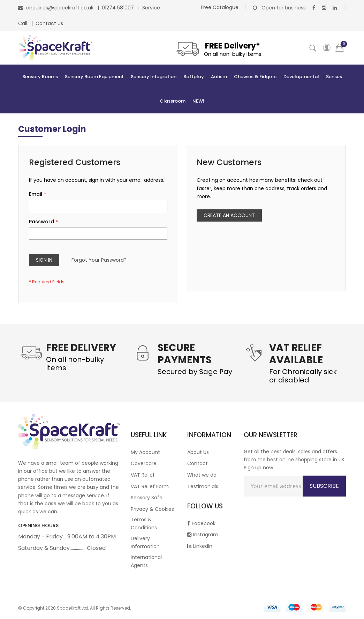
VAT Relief (143, 475)
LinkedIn (200, 546)
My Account (145, 452)
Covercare (144, 463)
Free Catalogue (220, 7)
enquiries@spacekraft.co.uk (60, 8)
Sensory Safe (147, 498)
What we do (202, 475)
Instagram (203, 535)
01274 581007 (119, 8)
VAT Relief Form (150, 486)
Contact (198, 463)
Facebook (201, 523)
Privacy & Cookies (152, 509)
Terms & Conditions (144, 524)
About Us (198, 452)
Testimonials (203, 486)
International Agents (146, 561)
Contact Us (49, 23)
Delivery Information (145, 542)
